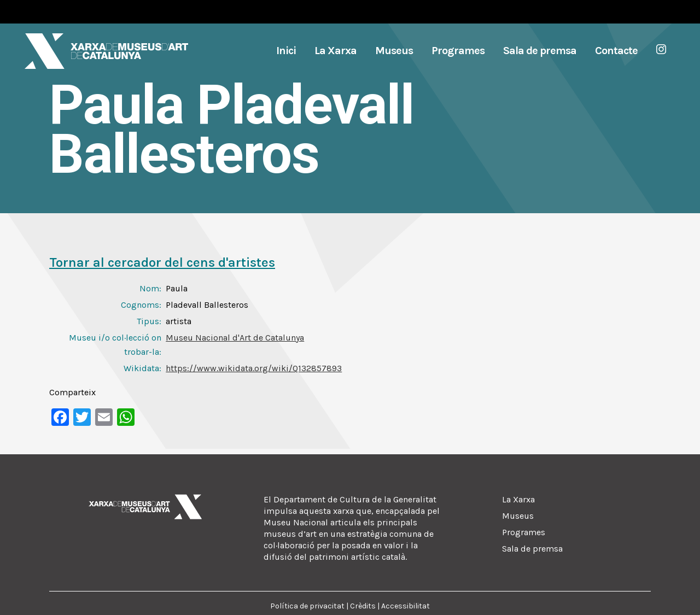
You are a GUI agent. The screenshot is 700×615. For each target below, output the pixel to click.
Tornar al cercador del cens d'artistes (162, 262)
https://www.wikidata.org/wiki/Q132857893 (254, 368)
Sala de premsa (532, 549)
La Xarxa (518, 499)
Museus (518, 516)
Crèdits (363, 606)
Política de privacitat (307, 606)
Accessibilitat (406, 606)
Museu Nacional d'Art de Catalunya (235, 338)
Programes (524, 532)
